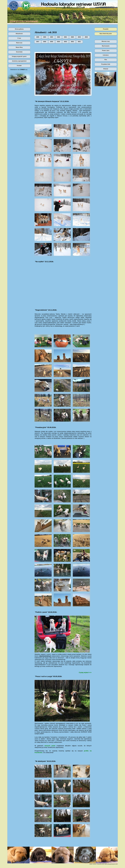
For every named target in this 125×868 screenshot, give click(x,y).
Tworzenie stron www (102, 864)
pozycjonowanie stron (113, 864)
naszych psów (50, 746)
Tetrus (111, 854)
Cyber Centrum (93, 864)
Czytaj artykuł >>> (85, 672)
